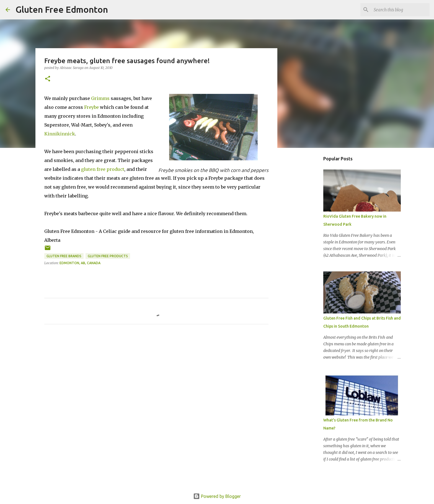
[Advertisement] (306, 239)
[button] (48, 79)
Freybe (91, 107)
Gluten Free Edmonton (62, 9)
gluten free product (103, 169)
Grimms (100, 98)
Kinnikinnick (60, 134)
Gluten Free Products (108, 256)
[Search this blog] (401, 10)
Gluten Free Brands (64, 256)
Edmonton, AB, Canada (80, 263)
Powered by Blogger (217, 496)
